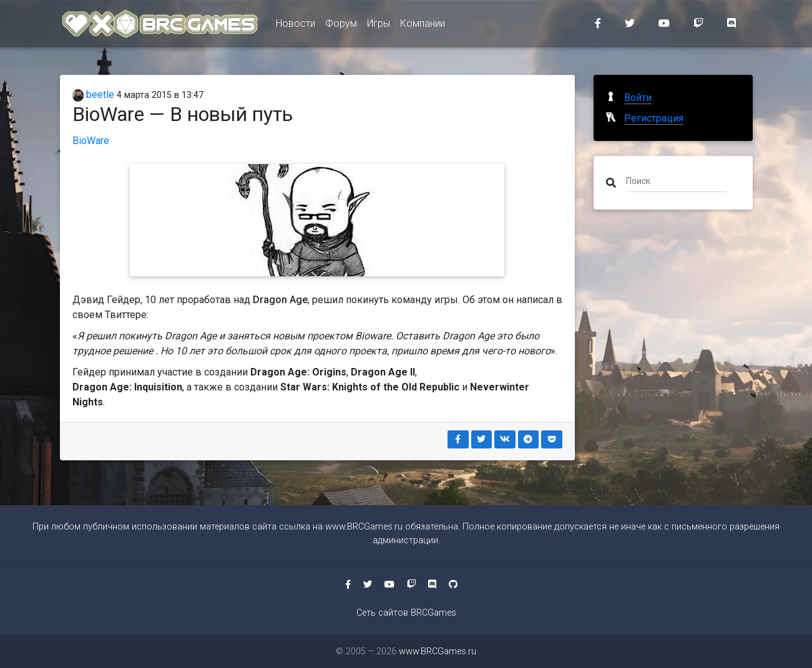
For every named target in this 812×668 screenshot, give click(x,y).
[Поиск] (676, 180)
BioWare (91, 141)
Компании (423, 26)
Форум (341, 26)
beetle (93, 94)
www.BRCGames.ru (364, 527)
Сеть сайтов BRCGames (406, 613)
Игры (379, 26)
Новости (296, 26)
